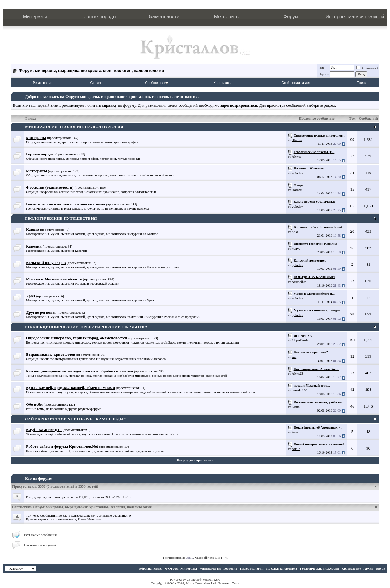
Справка (97, 83)
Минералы (35, 17)
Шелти (297, 140)
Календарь (222, 83)
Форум (291, 17)
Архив (368, 568)
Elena (296, 407)
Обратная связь (151, 568)
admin (296, 449)
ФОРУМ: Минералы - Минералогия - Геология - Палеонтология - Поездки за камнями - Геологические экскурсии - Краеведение (263, 568)
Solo (295, 232)
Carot (236, 583)
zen (294, 357)
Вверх (381, 568)
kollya (296, 248)
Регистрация (42, 83)
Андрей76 (299, 282)
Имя (321, 68)
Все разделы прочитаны (195, 460)
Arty (295, 432)
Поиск (361, 83)
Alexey (297, 156)
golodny (297, 173)
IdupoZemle (300, 340)
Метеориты (227, 17)
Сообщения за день (297, 83)
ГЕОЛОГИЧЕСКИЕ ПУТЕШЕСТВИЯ (61, 218)
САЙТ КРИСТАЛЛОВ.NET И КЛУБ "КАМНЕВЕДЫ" (75, 419)
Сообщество (157, 83)
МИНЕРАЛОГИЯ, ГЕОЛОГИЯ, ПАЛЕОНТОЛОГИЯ (74, 127)
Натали (297, 190)
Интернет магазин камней (355, 17)
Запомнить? (367, 68)
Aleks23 (298, 373)
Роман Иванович (89, 519)
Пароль (324, 74)
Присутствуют (24, 486)
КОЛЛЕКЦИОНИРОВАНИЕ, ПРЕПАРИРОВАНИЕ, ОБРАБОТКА (86, 327)
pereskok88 (300, 390)
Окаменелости (163, 17)
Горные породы (99, 17)
